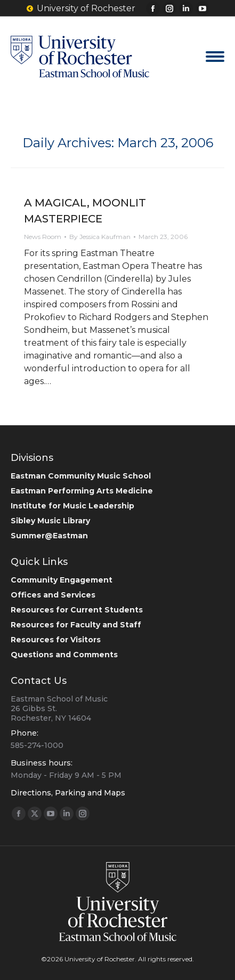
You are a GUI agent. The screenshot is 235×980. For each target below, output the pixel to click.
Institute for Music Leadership (72, 506)
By (100, 237)
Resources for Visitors (56, 640)
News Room (43, 237)
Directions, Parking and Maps (68, 793)
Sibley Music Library (50, 521)
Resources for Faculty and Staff (76, 625)
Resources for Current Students (77, 610)
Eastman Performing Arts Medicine (82, 491)
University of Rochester (80, 9)
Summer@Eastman (49, 536)
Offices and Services (53, 595)
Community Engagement (62, 580)
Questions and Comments (64, 655)
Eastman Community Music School (81, 476)
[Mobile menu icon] (215, 57)
